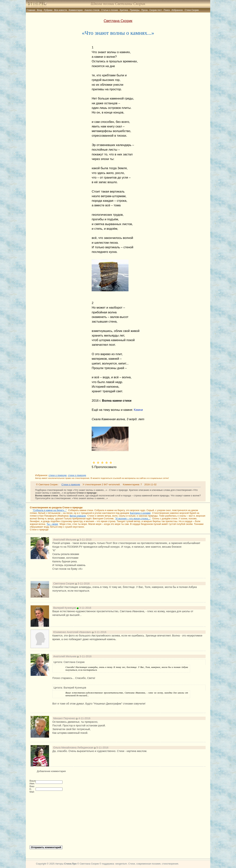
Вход (40, 10)
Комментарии (76, 10)
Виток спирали (78, 516)
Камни (138, 410)
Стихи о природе (71, 484)
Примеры (135, 10)
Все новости (60, 10)
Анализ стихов (92, 10)
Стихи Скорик (192, 10)
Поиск (167, 10)
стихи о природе (58, 475)
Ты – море (52, 524)
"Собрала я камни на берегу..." (50, 510)
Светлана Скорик (118, 21)
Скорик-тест (156, 10)
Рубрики (48, 10)
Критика (124, 10)
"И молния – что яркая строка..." (133, 519)
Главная (31, 10)
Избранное (177, 10)
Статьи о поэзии (110, 10)
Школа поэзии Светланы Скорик (118, 4)
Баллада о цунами (140, 513)
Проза (145, 10)
